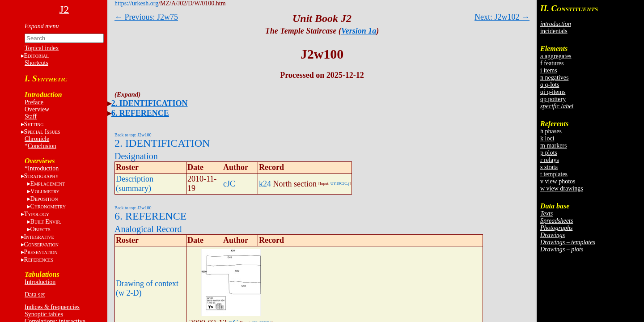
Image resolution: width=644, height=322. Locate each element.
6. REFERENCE (140, 113)
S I (42, 132)
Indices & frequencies (52, 307)
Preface (34, 102)
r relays (550, 160)
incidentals (554, 31)
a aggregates (556, 56)
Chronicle (37, 139)
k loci (547, 138)
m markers (553, 146)
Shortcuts (36, 63)
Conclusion (42, 146)
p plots (549, 153)
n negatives (554, 78)
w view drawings (562, 189)
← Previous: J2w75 (146, 17)
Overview (37, 109)
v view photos (558, 181)
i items (549, 70)
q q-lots (550, 85)
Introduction (43, 168)
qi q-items (553, 92)
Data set (35, 294)
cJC (229, 184)
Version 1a (359, 31)
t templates (554, 174)
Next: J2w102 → (502, 17)
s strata (549, 167)
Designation (136, 156)
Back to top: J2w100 (133, 135)
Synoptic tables (44, 314)
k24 (265, 184)
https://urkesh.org (136, 3)
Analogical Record (148, 229)
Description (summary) (135, 184)
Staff (31, 117)
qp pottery (553, 99)
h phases (551, 131)
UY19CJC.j (340, 183)
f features (552, 63)
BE (46, 222)
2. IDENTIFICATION (150, 103)
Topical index (42, 48)
